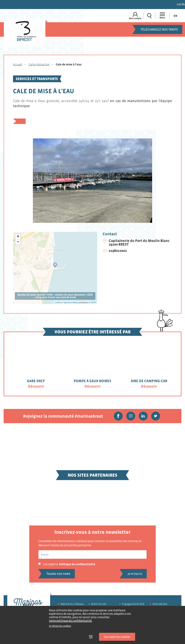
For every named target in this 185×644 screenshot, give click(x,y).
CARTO (93, 302)
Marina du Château (72, 604)
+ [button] (18, 237)
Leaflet (58, 302)
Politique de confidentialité (77, 564)
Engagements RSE (133, 604)
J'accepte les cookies (117, 637)
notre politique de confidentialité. (71, 621)
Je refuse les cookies (60, 626)
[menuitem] (175, 16)
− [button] (18, 242)
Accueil (18, 64)
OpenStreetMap (71, 302)
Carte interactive (39, 64)
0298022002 (118, 251)
